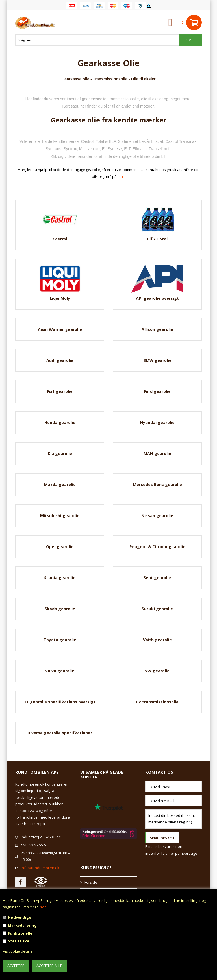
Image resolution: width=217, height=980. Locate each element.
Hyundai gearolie (157, 422)
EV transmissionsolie (157, 702)
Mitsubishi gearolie (60, 516)
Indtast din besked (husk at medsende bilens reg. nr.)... (173, 819)
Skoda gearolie (60, 609)
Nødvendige (19, 917)
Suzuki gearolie (157, 609)
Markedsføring (22, 925)
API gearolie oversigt (157, 298)
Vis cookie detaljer (19, 951)
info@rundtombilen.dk (40, 868)
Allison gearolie (157, 329)
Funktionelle (20, 933)
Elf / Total (157, 239)
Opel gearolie (60, 547)
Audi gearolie (60, 360)
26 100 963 (30, 853)
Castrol (60, 239)
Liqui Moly (60, 298)
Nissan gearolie (157, 516)
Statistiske (19, 941)
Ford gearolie (157, 391)
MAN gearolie (157, 453)
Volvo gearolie (60, 671)
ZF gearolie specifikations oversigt (60, 702)
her (43, 907)
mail (121, 176)
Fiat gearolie (60, 391)
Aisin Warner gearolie (60, 329)
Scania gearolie (60, 578)
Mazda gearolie (60, 484)
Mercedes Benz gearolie (157, 484)
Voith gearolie (157, 640)
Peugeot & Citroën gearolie (157, 547)
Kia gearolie (60, 453)
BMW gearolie (157, 360)
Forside (91, 882)
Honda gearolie (60, 422)
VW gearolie (157, 671)
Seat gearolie (157, 578)
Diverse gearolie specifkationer (60, 733)
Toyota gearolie (60, 640)
